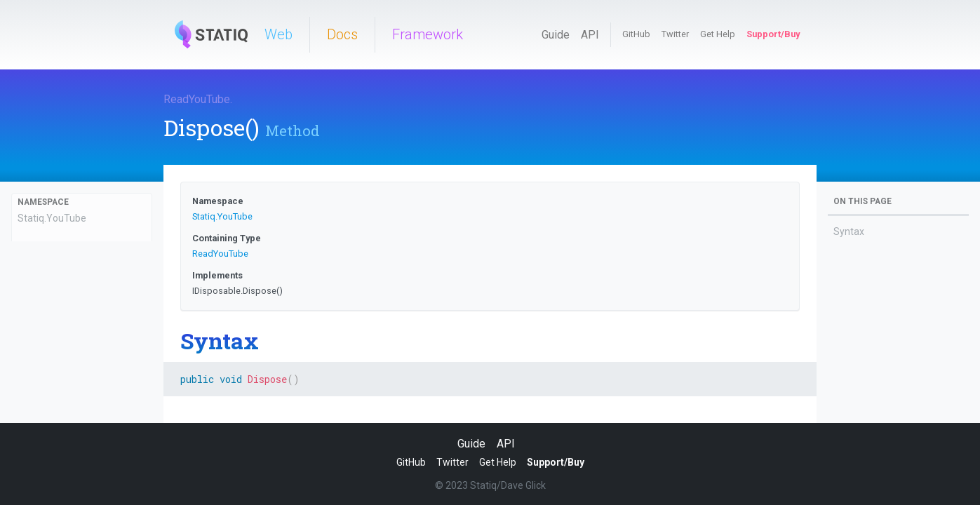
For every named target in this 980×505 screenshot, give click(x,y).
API (590, 35)
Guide (556, 35)
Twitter (675, 34)
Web (278, 34)
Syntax (849, 231)
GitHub (636, 34)
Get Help (718, 34)
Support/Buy (773, 34)
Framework (428, 34)
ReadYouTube (197, 99)
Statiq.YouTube (52, 218)
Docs (342, 34)
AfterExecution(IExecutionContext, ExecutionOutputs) (60, 406)
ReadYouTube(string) (65, 325)
